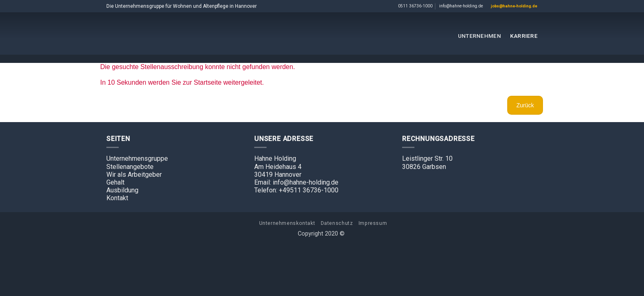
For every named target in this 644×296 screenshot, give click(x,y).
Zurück (525, 105)
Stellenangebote (130, 167)
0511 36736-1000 (415, 6)
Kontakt (117, 198)
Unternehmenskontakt (287, 223)
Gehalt (115, 182)
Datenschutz (337, 223)
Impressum (373, 223)
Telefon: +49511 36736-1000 (296, 190)
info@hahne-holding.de (461, 6)
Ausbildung (122, 190)
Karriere (524, 36)
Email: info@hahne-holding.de (296, 182)
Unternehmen (480, 36)
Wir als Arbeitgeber (134, 175)
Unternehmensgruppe (137, 158)
